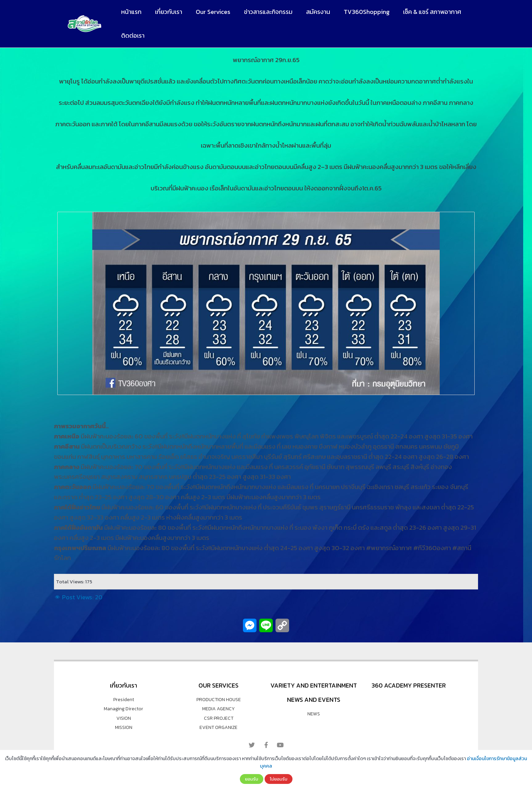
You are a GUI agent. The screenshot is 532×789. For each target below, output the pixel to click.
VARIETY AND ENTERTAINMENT (314, 685)
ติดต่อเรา (132, 35)
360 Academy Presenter (409, 685)
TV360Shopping (359, 12)
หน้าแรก (131, 12)
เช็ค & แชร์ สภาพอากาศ (423, 12)
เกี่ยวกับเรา (167, 12)
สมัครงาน (312, 12)
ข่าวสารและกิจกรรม (263, 12)
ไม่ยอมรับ (279, 779)
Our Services (210, 12)
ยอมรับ (252, 779)
